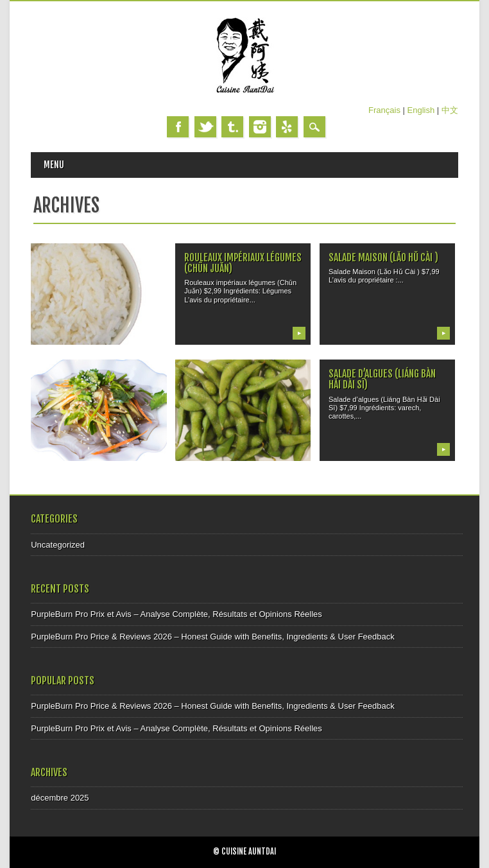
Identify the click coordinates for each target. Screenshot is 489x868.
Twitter (205, 127)
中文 (450, 110)
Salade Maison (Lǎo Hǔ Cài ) (383, 257)
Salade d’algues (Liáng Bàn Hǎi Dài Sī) (382, 379)
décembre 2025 (60, 798)
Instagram (260, 127)
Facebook (178, 127)
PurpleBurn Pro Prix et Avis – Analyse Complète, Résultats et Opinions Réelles (176, 614)
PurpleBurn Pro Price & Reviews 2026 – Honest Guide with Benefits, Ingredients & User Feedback (213, 637)
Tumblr (232, 127)
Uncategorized (58, 545)
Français (384, 110)
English (421, 110)
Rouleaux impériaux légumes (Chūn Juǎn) (243, 263)
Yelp (287, 127)
